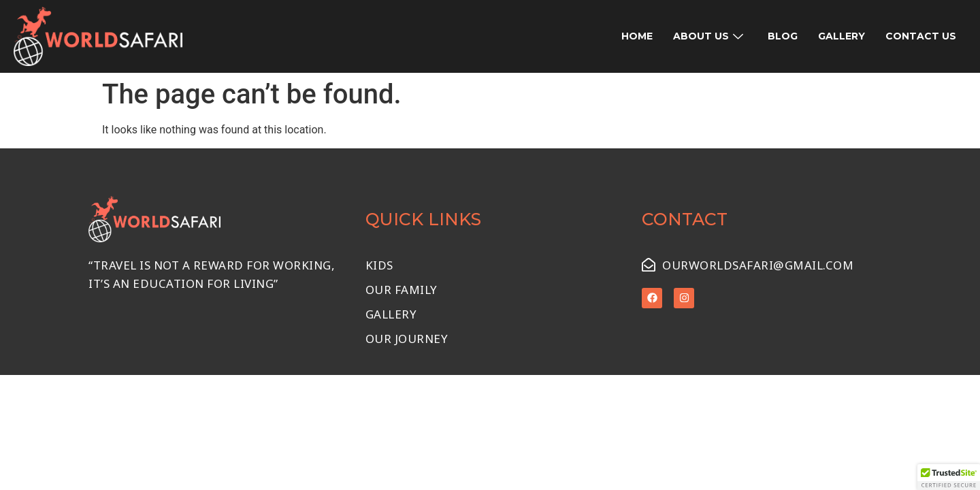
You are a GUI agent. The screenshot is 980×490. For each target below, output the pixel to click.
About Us (708, 36)
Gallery (842, 36)
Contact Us (921, 36)
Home (637, 36)
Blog (783, 36)
